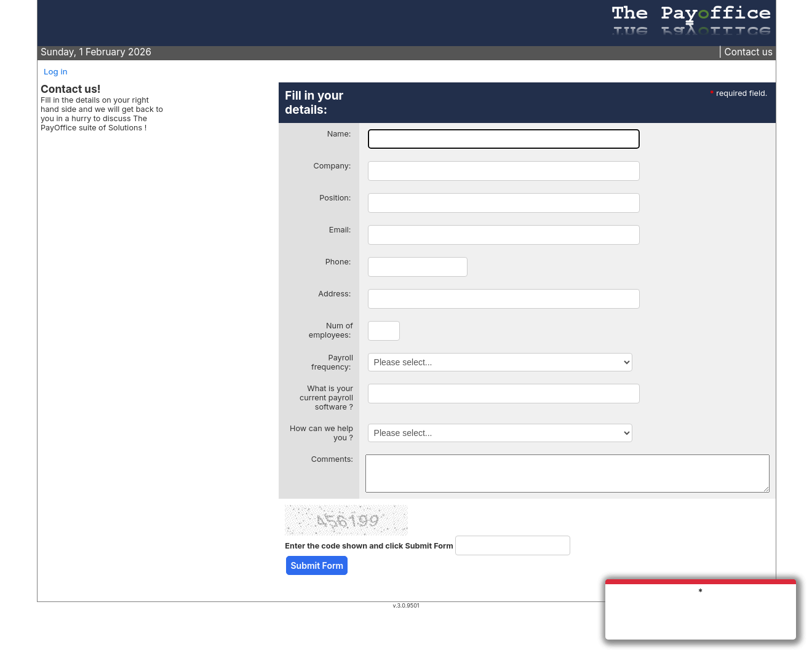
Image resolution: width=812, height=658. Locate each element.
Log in (56, 71)
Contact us (749, 52)
